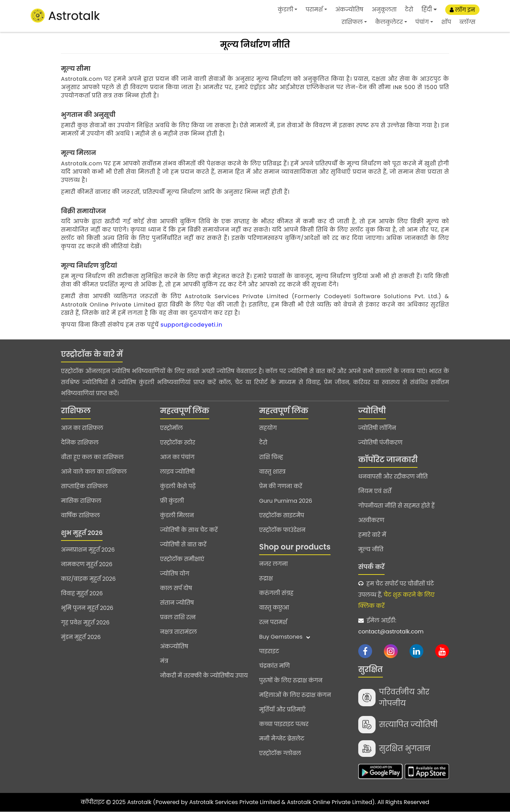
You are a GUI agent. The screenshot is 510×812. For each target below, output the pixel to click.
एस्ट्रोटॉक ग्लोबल (280, 753)
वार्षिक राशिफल (80, 515)
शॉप (446, 22)
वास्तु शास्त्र (272, 472)
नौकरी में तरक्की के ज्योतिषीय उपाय (204, 676)
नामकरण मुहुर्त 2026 (87, 564)
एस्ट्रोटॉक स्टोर (178, 443)
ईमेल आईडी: (404, 627)
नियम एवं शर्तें (375, 491)
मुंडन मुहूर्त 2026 (81, 637)
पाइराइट (269, 651)
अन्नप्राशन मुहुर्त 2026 (88, 550)
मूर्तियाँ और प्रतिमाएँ (282, 710)
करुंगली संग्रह (276, 593)
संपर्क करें (371, 567)
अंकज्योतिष (349, 10)
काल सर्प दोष (176, 588)
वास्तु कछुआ (274, 608)
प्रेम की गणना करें (281, 486)
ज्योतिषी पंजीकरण (380, 443)
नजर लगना (274, 564)
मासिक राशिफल (81, 501)
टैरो (409, 10)
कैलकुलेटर (389, 22)
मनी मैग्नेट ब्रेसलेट (282, 739)
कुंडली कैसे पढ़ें (178, 486)
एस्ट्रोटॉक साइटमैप (282, 515)
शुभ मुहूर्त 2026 (82, 533)
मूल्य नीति (371, 549)
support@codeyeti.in (191, 325)
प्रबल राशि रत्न (178, 617)
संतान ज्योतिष (177, 603)
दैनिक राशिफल (80, 443)
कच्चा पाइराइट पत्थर (284, 724)
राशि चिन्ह (271, 457)
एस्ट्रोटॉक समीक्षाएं (182, 559)
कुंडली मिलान (177, 515)
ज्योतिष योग (175, 574)
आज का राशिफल (82, 428)
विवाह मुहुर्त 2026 (82, 593)
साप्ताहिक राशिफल (84, 486)
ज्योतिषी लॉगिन (377, 428)
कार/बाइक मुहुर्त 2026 (88, 579)
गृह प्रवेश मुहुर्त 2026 (85, 623)
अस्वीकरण (371, 520)
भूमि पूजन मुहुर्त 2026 (87, 608)
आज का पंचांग (177, 457)
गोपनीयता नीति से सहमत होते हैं (396, 506)
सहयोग (268, 428)
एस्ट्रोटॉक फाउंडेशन (282, 530)
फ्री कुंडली (172, 501)
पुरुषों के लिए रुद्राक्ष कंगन (291, 680)
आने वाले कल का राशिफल (94, 472)
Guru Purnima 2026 (286, 501)
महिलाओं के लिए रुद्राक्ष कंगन (295, 695)
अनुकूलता (384, 10)
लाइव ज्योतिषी (177, 472)
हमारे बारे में (372, 535)
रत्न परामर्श (273, 622)
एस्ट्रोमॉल (172, 428)
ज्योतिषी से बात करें (183, 545)
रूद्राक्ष (266, 578)
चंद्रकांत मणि (274, 666)
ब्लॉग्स (467, 22)
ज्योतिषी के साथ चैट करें (189, 530)
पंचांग (422, 22)
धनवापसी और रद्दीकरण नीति (393, 477)
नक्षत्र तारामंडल (178, 632)
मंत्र (164, 661)
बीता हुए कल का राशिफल (92, 457)
